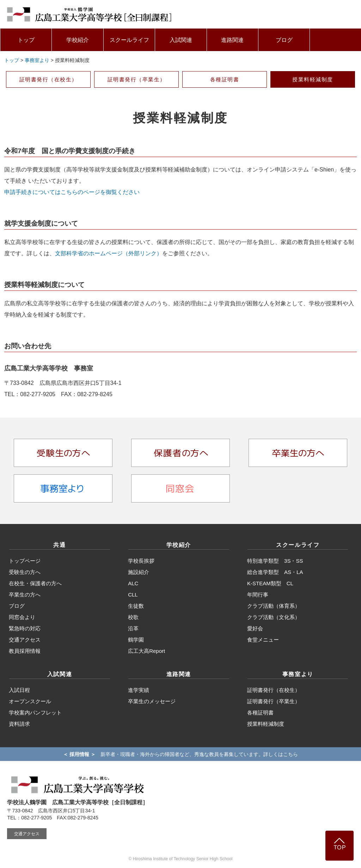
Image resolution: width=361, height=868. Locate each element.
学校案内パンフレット (35, 713)
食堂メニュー (263, 640)
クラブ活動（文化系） (274, 617)
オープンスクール (30, 701)
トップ (26, 40)
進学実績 (139, 690)
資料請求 (19, 724)
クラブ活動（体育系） (274, 606)
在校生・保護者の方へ (35, 583)
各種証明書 (225, 79)
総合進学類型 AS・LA (275, 572)
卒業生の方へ (25, 595)
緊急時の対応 (25, 628)
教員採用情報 (25, 651)
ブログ (284, 40)
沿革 (133, 628)
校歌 (133, 617)
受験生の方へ (25, 572)
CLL (133, 595)
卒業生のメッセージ (152, 701)
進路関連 (232, 40)
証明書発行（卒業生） (137, 79)
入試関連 (181, 40)
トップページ (25, 561)
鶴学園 (136, 640)
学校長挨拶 (141, 561)
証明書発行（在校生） (48, 79)
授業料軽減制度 (313, 79)
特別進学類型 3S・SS (275, 561)
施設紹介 (139, 572)
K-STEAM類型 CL (270, 583)
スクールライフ (129, 40)
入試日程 (19, 690)
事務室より (37, 60)
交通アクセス (25, 640)
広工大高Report (146, 651)
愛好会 (255, 628)
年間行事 (258, 595)
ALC (133, 583)
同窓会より (22, 617)
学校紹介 (78, 40)
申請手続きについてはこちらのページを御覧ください (72, 192)
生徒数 (136, 606)
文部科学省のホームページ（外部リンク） (109, 253)
